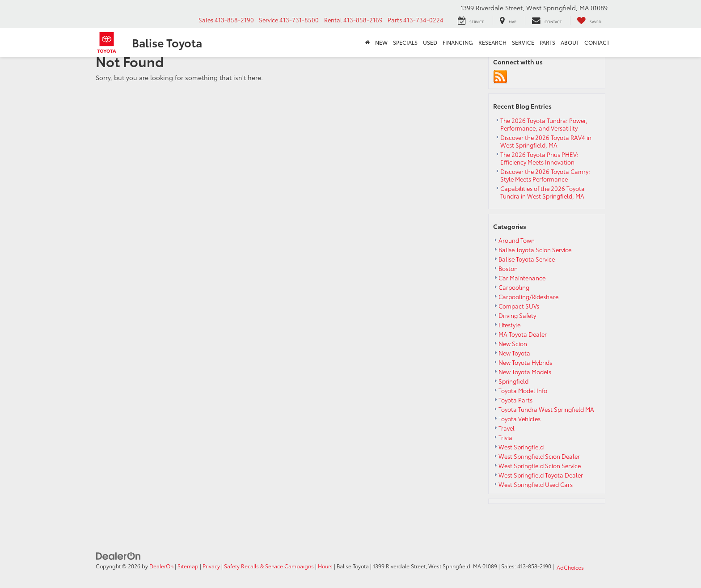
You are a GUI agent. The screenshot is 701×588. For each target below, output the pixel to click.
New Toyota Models (525, 372)
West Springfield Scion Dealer (539, 456)
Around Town (517, 240)
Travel (507, 428)
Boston (508, 268)
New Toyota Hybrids (525, 362)
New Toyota (514, 353)
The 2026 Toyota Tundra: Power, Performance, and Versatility (544, 124)
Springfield (513, 381)
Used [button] (430, 42)
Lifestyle (509, 325)
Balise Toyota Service (527, 259)
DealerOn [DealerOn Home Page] (161, 566)
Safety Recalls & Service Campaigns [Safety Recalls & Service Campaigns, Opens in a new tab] (269, 566)
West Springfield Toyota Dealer (541, 475)
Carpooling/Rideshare (528, 296)
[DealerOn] (118, 555)
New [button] (381, 42)
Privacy (211, 566)
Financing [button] (458, 42)
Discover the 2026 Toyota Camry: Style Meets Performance (545, 175)
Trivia (505, 437)
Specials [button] (405, 42)
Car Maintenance (522, 278)
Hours (325, 566)
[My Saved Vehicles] (587, 21)
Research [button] (492, 42)
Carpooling (514, 287)
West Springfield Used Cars (536, 484)
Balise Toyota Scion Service (535, 250)
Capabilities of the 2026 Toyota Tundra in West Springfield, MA (543, 192)
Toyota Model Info (523, 390)
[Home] (367, 42)
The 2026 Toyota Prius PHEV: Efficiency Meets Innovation (539, 158)
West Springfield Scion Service (540, 465)
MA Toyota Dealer (523, 334)
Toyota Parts (515, 400)
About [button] (570, 42)
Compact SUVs (519, 306)
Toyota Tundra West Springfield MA (546, 409)
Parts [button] (547, 42)
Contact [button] (597, 42)
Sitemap (188, 566)
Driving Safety (517, 315)
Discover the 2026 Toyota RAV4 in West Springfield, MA (546, 141)
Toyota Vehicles (519, 419)
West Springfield (521, 447)
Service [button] (523, 42)
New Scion (513, 343)
